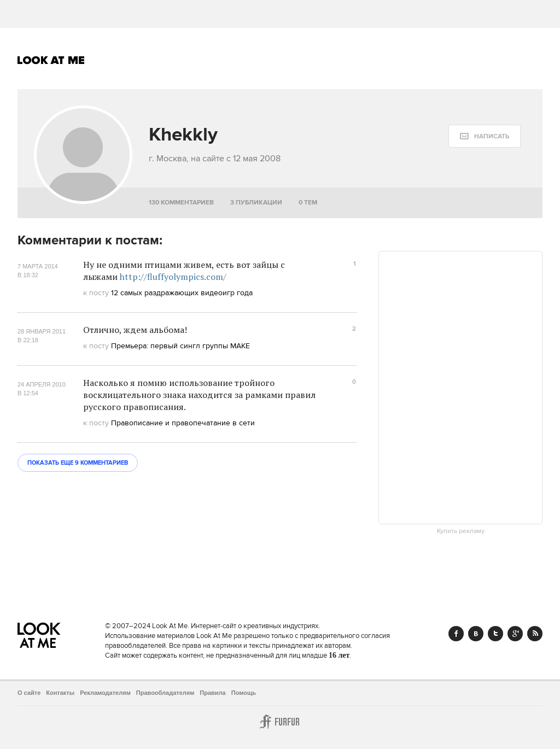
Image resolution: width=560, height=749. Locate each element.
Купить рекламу (461, 531)
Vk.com (476, 634)
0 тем (308, 203)
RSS (535, 634)
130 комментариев (181, 203)
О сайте (29, 693)
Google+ (515, 634)
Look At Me (51, 60)
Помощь (244, 693)
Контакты (60, 693)
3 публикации (256, 203)
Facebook (456, 634)
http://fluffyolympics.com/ (173, 277)
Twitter (495, 634)
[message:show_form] (485, 136)
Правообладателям (165, 693)
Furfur (280, 722)
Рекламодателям (105, 693)
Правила (212, 693)
